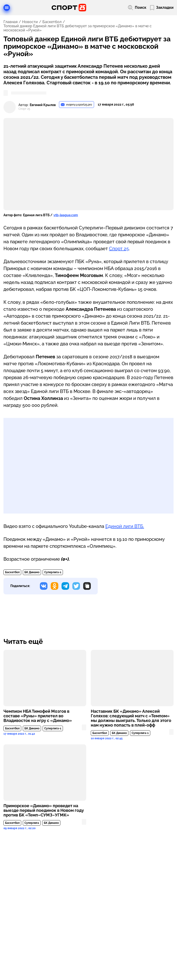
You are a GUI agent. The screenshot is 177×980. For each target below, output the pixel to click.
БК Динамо (32, 572)
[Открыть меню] (7, 8)
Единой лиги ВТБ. (125, 526)
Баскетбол (52, 22)
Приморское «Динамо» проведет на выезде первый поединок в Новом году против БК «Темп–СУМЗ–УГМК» (44, 810)
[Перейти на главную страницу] (69, 8)
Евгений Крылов (43, 105)
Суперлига (32, 823)
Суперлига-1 (53, 572)
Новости (30, 22)
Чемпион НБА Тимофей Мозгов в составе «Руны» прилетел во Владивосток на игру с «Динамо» (38, 716)
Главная (10, 22)
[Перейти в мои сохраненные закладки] (162, 8)
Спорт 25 (119, 249)
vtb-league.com (66, 215)
